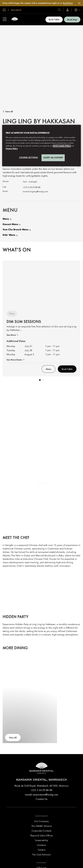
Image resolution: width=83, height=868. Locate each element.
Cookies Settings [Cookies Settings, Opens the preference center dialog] (28, 157)
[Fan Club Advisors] (41, 855)
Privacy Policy (12, 149)
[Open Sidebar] (5, 20)
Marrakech (16, 10)
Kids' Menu (10, 235)
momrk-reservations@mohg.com (42, 795)
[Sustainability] (41, 840)
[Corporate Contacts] (41, 831)
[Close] (79, 3)
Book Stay (72, 20)
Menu (7, 219)
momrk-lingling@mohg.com (35, 192)
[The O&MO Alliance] (42, 826)
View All (9, 112)
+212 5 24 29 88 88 (32, 187)
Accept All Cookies (53, 158)
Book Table (54, 19)
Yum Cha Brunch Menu (17, 230)
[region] (42, 146)
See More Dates (15, 360)
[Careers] (42, 850)
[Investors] (41, 845)
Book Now (68, 3)
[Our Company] (41, 821)
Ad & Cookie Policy (62, 146)
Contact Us (42, 799)
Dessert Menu (12, 224)
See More (11, 335)
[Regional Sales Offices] (41, 836)
